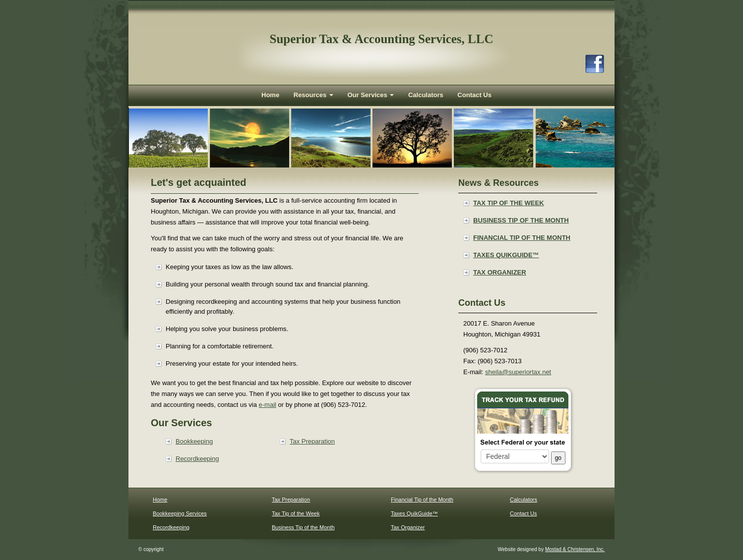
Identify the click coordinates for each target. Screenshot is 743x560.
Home (270, 95)
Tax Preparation (312, 441)
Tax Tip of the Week (509, 203)
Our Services (371, 95)
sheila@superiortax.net (518, 372)
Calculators (426, 95)
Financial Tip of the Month (522, 238)
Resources (313, 95)
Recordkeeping (197, 459)
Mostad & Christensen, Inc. (575, 549)
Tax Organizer (500, 272)
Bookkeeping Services (180, 513)
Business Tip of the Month (521, 220)
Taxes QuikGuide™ (506, 255)
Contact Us (474, 95)
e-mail (268, 405)
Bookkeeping (194, 441)
